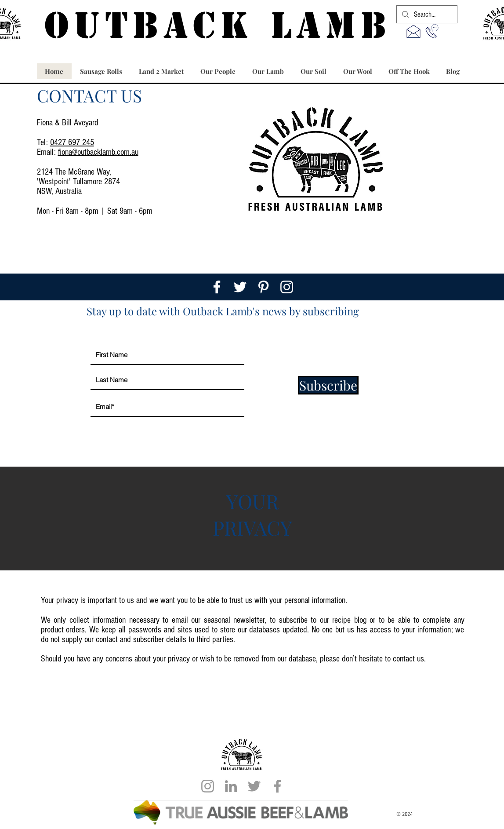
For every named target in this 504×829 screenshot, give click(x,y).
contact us (408, 659)
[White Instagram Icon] (287, 287)
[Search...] (426, 15)
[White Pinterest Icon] (263, 287)
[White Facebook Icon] (217, 287)
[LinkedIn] (231, 786)
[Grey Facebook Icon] (277, 786)
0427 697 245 (72, 142)
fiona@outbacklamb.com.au (98, 152)
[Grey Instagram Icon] (208, 786)
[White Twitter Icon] (240, 287)
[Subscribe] (328, 385)
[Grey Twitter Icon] (254, 786)
